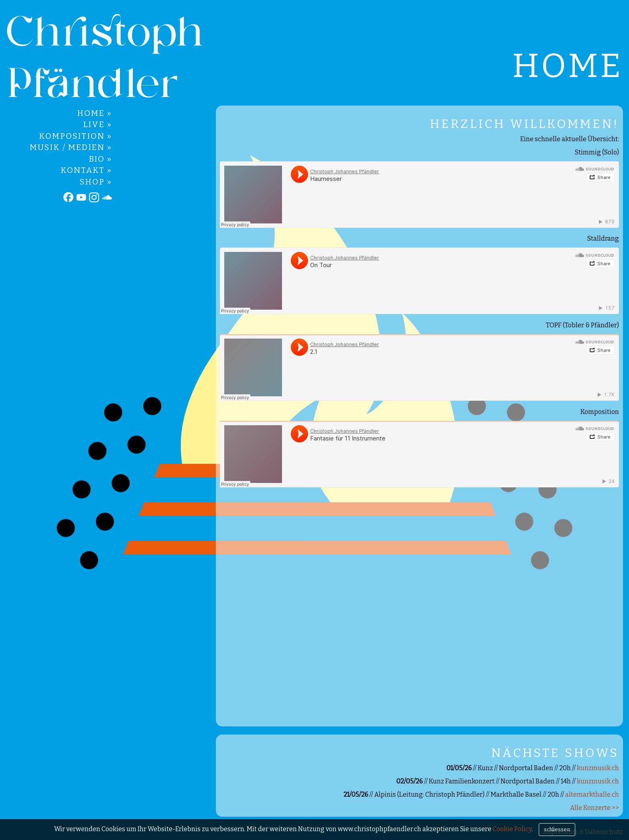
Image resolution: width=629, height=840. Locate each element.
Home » (94, 113)
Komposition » (75, 136)
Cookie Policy (512, 829)
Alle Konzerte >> (595, 808)
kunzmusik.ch (598, 768)
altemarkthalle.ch (592, 794)
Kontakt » (86, 170)
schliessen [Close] (557, 829)
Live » (97, 124)
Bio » (100, 159)
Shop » (96, 182)
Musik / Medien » (71, 147)
